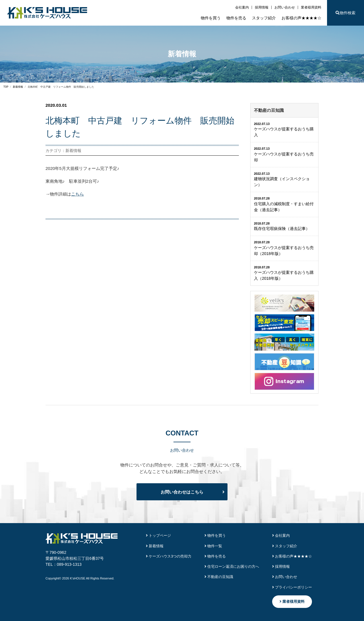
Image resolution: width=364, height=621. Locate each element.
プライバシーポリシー (292, 587)
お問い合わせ (285, 7)
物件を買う (211, 18)
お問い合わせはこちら (182, 492)
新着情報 (155, 546)
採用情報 (262, 7)
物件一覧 (213, 546)
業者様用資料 (311, 7)
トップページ (159, 535)
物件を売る (236, 18)
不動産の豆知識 (219, 577)
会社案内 (242, 7)
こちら (77, 194)
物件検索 (346, 13)
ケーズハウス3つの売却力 (169, 556)
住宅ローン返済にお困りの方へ (232, 566)
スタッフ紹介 (264, 18)
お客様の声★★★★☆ (301, 18)
